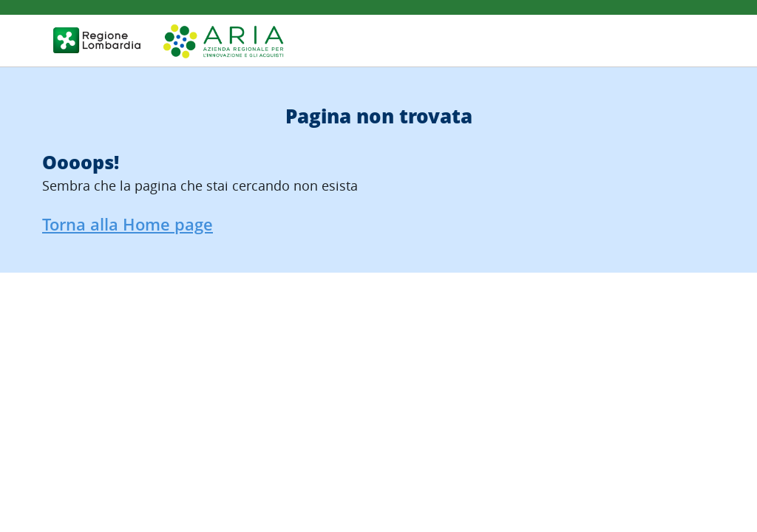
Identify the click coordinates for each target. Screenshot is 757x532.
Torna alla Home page (128, 225)
